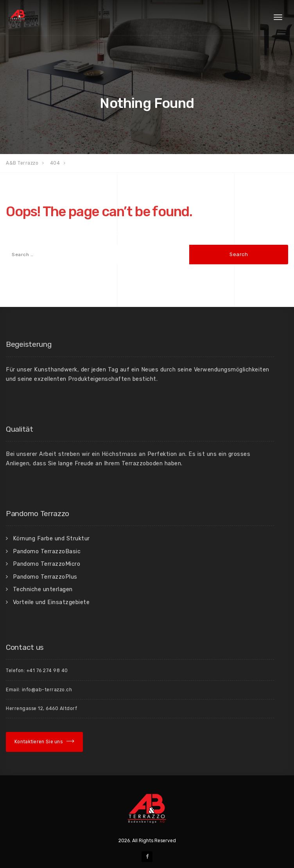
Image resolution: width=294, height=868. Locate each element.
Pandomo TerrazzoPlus (45, 577)
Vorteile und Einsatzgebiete (51, 602)
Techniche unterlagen (43, 589)
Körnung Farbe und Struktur (51, 538)
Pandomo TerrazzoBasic (47, 551)
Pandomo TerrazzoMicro (47, 564)
